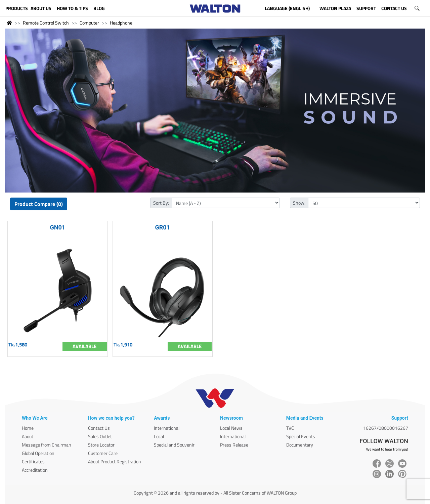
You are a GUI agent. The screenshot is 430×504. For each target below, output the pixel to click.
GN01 (57, 227)
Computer (89, 23)
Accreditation (35, 470)
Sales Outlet (100, 436)
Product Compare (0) (39, 204)
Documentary (300, 445)
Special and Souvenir (174, 445)
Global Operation (38, 453)
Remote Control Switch (46, 23)
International (167, 428)
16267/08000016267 (386, 428)
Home (28, 428)
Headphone (121, 23)
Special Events (301, 436)
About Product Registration (115, 461)
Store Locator (101, 445)
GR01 (163, 227)
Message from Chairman (47, 445)
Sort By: (161, 203)
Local (159, 436)
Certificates (33, 461)
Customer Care (103, 453)
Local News (231, 428)
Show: (299, 203)
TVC (290, 428)
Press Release (234, 445)
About (28, 436)
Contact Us (99, 428)
